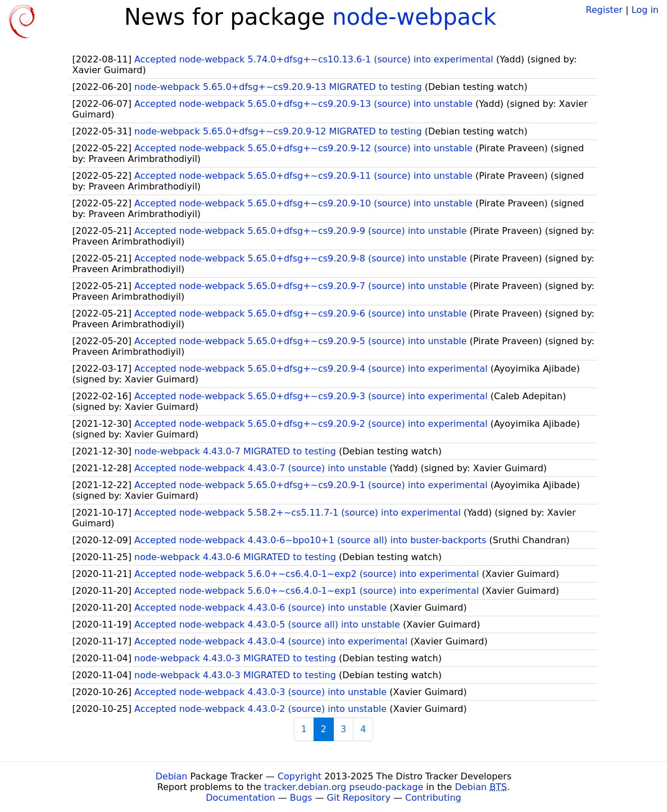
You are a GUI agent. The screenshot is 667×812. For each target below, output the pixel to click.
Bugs (301, 798)
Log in (645, 10)
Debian (172, 776)
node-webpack (414, 17)
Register (604, 10)
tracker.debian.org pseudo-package (344, 787)
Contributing (433, 798)
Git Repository (359, 798)
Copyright (300, 776)
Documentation (240, 798)
